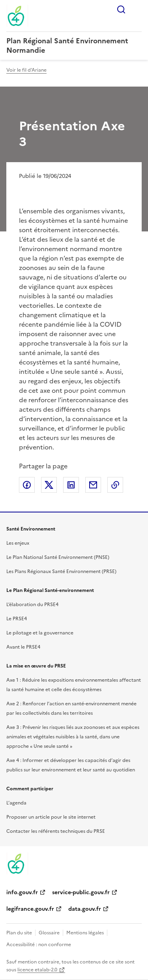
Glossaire (49, 933)
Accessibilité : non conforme (39, 945)
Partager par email (93, 485)
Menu (137, 9)
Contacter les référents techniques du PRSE (56, 831)
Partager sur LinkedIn (71, 485)
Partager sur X (49, 485)
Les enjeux (18, 543)
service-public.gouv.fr (81, 892)
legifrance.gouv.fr (30, 909)
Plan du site (19, 933)
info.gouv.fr (22, 892)
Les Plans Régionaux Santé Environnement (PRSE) (61, 571)
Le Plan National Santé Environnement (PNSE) (58, 557)
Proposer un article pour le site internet (51, 817)
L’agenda (16, 803)
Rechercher (121, 9)
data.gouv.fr (85, 909)
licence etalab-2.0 (37, 970)
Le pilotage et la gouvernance (40, 633)
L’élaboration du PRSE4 (32, 605)
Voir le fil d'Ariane (26, 70)
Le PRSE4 (17, 619)
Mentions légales (85, 933)
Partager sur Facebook (27, 485)
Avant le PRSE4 (23, 647)
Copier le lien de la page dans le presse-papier (115, 485)
